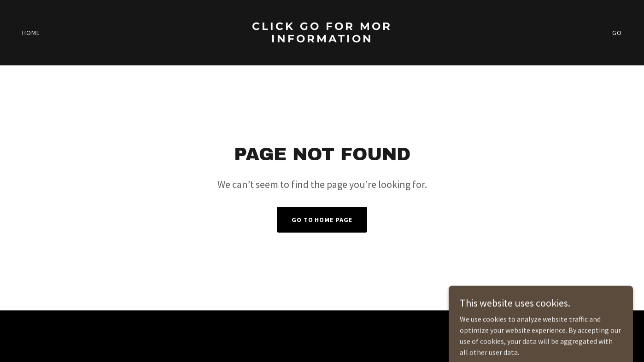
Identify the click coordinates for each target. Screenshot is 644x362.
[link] (322, 53)
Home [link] (31, 33)
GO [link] (617, 33)
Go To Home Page (322, 220)
